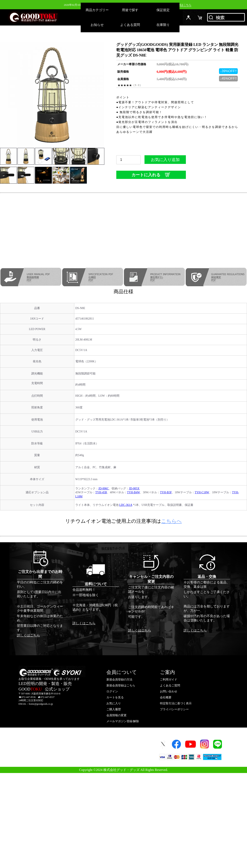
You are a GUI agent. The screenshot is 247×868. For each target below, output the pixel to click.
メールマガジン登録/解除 (123, 721)
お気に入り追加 (165, 161)
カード (200, 17)
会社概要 (166, 697)
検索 (226, 17)
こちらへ (171, 521)
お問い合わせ (169, 691)
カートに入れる (151, 175)
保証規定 (163, 10)
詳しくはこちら (28, 635)
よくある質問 (130, 25)
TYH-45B (101, 492)
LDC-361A (126, 505)
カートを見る (115, 697)
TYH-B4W (133, 492)
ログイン (189, 17)
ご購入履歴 (114, 709)
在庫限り (163, 25)
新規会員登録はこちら (121, 685)
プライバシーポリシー (174, 709)
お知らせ (97, 25)
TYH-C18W (202, 492)
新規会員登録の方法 (119, 680)
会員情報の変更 (117, 715)
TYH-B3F (166, 492)
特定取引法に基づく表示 (176, 703)
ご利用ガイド (169, 680)
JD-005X (134, 488)
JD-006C (104, 488)
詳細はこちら (183, 5)
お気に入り (114, 703)
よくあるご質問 (170, 685)
